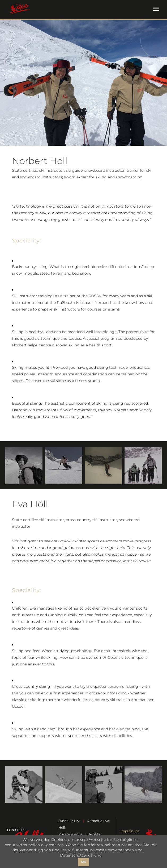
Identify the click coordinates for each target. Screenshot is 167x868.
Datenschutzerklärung (81, 855)
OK (83, 862)
